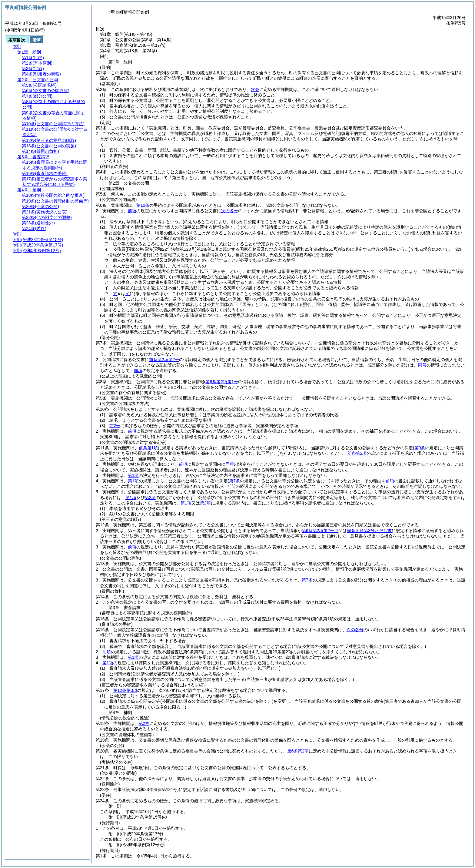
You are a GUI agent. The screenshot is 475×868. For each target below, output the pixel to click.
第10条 (143, 205)
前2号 (115, 426)
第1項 (133, 475)
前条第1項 (148, 448)
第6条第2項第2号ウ (320, 531)
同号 (422, 365)
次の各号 (230, 211)
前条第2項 (357, 453)
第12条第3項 (125, 690)
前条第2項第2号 (164, 360)
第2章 (144, 723)
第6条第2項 (298, 751)
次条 (255, 89)
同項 (230, 464)
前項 (132, 211)
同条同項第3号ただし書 (369, 531)
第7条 (307, 580)
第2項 (150, 498)
